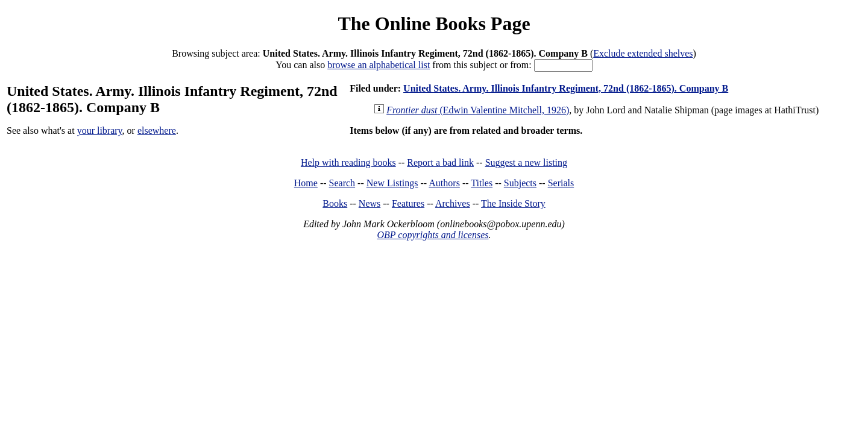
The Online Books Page (434, 24)
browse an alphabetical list (379, 65)
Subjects (520, 183)
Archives (453, 203)
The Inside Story (513, 203)
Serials (561, 183)
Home (306, 183)
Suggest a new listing (526, 162)
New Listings (392, 183)
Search (342, 183)
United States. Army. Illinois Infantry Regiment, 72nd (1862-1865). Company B (566, 88)
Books (335, 203)
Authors (444, 183)
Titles (482, 183)
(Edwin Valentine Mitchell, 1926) (478, 110)
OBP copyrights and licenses (432, 235)
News (370, 203)
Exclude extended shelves (643, 53)
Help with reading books (348, 162)
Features (408, 203)
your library (100, 131)
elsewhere (157, 131)
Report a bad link (440, 162)
